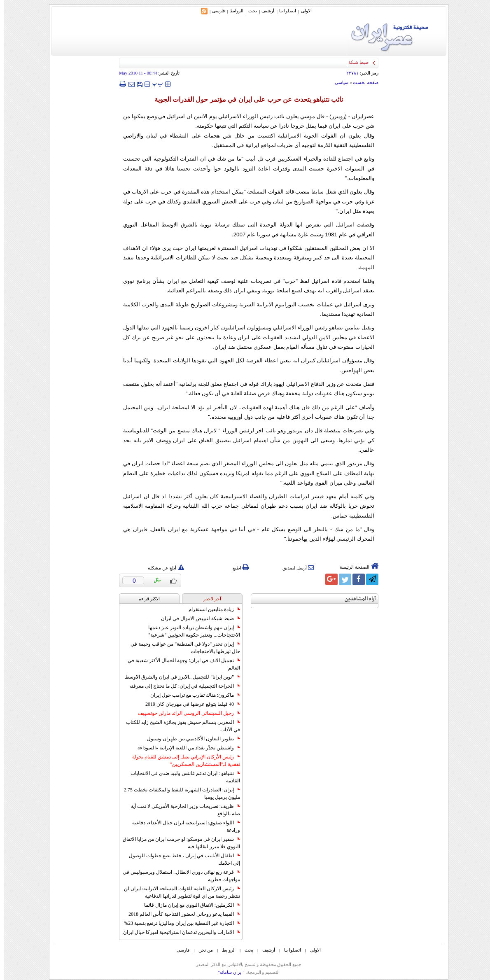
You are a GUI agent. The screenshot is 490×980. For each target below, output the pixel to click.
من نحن (202, 950)
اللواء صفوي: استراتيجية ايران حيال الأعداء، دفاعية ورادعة (182, 826)
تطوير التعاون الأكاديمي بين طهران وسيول (190, 739)
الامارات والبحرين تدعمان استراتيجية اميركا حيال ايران (178, 932)
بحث (249, 11)
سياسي (338, 82)
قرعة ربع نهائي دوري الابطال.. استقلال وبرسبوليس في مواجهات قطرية (178, 876)
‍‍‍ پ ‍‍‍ (154, 84)
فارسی (215, 11)
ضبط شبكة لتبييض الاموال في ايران (197, 618)
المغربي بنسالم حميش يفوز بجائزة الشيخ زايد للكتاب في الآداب (179, 726)
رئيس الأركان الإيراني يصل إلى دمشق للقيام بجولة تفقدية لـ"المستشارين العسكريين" (182, 761)
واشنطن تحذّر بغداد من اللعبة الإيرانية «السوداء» (185, 748)
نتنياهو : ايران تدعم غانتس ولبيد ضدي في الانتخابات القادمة (182, 777)
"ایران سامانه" (227, 972)
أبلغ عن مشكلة (162, 568)
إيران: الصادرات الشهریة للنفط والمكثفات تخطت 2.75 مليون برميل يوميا (178, 793)
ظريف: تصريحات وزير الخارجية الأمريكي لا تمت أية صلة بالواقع (182, 810)
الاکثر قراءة (146, 599)
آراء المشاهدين (357, 599)
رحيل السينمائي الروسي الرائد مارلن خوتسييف (185, 713)
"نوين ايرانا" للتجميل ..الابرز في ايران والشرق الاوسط (179, 677)
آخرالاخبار (209, 599)
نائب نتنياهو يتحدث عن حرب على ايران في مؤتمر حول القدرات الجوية (245, 99)
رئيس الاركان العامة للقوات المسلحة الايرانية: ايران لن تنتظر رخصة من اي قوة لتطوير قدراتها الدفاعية (178, 892)
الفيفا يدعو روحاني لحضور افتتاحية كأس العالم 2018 (181, 914)
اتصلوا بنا (284, 11)
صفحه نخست (362, 82)
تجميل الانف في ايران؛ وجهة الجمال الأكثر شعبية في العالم (180, 664)
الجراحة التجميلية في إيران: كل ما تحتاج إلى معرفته (181, 686)
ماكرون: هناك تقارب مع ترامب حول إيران (191, 695)
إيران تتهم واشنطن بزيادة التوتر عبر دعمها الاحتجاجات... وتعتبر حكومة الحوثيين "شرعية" (190, 631)
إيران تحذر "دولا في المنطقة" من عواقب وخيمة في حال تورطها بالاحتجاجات (182, 648)
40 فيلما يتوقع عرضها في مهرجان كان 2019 (189, 704)
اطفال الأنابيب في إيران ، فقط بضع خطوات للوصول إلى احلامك (181, 859)
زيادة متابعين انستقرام (211, 609)
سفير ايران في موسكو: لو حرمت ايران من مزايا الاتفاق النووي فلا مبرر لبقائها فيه (178, 843)
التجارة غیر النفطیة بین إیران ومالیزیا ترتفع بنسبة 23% (178, 923)
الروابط (233, 11)
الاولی (303, 11)
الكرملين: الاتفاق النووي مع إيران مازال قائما (188, 905)
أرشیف (264, 11)
